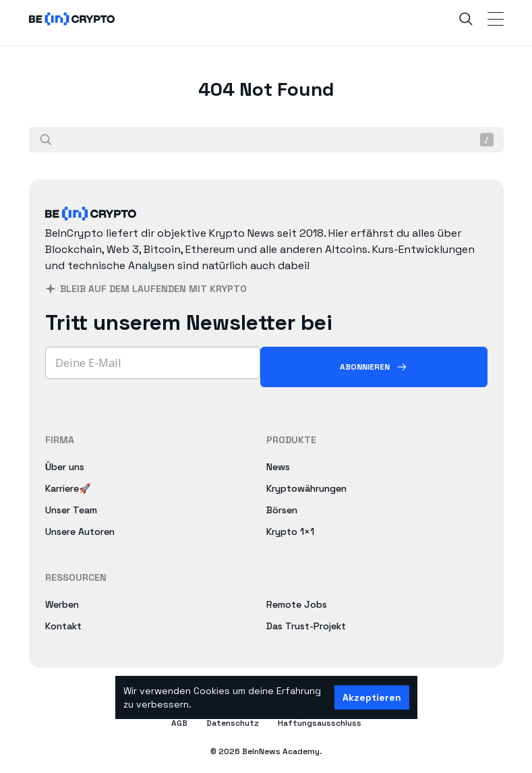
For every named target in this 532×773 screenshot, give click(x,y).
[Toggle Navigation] (496, 19)
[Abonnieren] (374, 367)
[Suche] (46, 140)
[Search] (466, 19)
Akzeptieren (372, 697)
